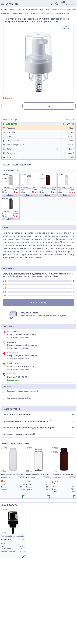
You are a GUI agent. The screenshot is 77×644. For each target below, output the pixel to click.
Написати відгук (38, 302)
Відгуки (49, 13)
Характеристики (20, 13)
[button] (69, 443)
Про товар (6, 13)
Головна (4, 9)
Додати (11, 195)
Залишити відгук (10, 120)
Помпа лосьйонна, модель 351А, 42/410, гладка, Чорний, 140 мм (13, 536)
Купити (49, 106)
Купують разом (62, 13)
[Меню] (3, 4)
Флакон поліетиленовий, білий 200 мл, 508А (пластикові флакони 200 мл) (13, 474)
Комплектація (37, 13)
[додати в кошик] (23, 496)
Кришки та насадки (17, 9)
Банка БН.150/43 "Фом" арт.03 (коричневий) (64, 474)
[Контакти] (52, 4)
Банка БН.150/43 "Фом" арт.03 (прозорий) (38, 474)
